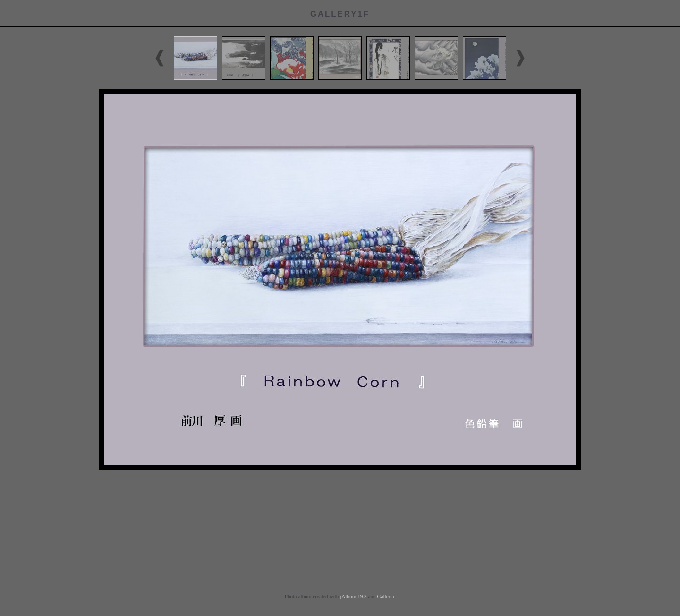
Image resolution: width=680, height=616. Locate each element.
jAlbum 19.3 (353, 596)
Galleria (385, 596)
